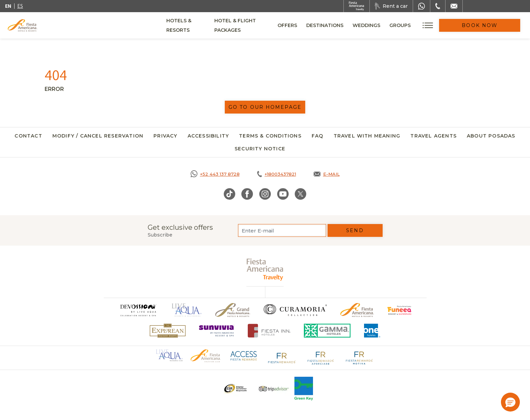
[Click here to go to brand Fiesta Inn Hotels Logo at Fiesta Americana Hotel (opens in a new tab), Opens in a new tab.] (269, 331)
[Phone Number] (438, 6)
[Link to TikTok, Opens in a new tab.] (230, 194)
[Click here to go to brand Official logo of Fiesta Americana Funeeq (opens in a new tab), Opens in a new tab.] (400, 310)
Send (355, 230)
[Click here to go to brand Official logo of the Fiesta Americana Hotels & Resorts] (357, 310)
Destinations (351, 25)
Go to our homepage (265, 107)
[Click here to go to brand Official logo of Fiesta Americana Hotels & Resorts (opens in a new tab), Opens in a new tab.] (206, 355)
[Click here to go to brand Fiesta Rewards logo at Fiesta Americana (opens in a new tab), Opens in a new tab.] (282, 357)
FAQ (318, 136)
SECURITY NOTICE (260, 149)
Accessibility (208, 136)
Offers (313, 25)
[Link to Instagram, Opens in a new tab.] (265, 194)
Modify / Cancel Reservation (98, 136)
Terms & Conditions (270, 136)
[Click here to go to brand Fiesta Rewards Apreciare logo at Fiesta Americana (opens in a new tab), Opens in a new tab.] (320, 357)
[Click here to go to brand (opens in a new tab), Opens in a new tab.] (138, 310)
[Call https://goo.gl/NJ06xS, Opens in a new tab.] (215, 174)
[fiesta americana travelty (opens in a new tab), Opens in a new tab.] (265, 269)
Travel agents (433, 136)
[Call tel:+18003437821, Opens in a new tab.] (277, 174)
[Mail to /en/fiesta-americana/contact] (454, 6)
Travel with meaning (367, 136)
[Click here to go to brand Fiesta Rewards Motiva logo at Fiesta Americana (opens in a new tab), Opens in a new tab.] (359, 357)
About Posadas (491, 136)
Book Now (493, 25)
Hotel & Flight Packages (260, 28)
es (20, 6)
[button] (510, 402)
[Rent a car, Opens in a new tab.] (391, 6)
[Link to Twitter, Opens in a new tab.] (300, 194)
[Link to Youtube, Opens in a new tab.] (283, 194)
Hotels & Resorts (191, 25)
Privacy (165, 136)
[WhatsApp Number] (421, 6)
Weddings (392, 25)
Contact (28, 136)
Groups (426, 25)
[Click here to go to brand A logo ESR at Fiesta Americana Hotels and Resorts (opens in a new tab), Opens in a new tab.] (235, 389)
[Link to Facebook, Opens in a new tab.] (247, 194)
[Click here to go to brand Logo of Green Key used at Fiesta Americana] (304, 389)
